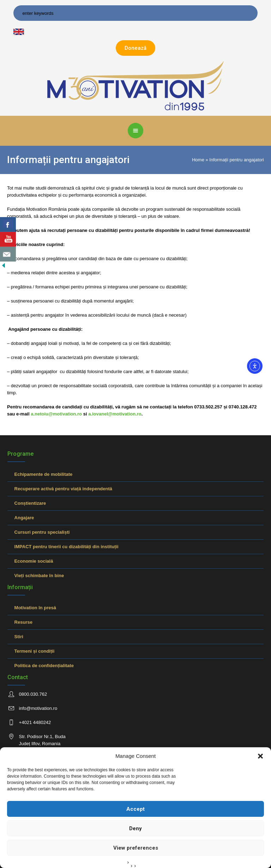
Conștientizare (30, 503)
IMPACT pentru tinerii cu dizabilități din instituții (67, 547)
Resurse (23, 622)
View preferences (136, 848)
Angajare (24, 518)
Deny (135, 828)
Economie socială (34, 561)
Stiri (19, 637)
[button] (260, 756)
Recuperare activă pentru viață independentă (63, 489)
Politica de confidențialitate (44, 666)
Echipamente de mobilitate (44, 474)
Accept (135, 809)
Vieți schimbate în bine (39, 576)
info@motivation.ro (38, 708)
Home (198, 160)
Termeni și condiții (35, 651)
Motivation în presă (35, 608)
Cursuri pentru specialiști (42, 532)
